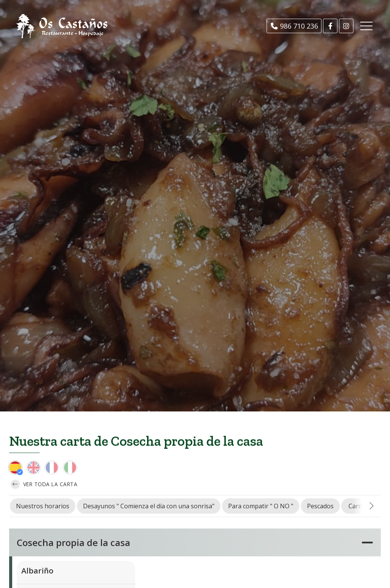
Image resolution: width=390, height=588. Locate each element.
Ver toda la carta (44, 484)
